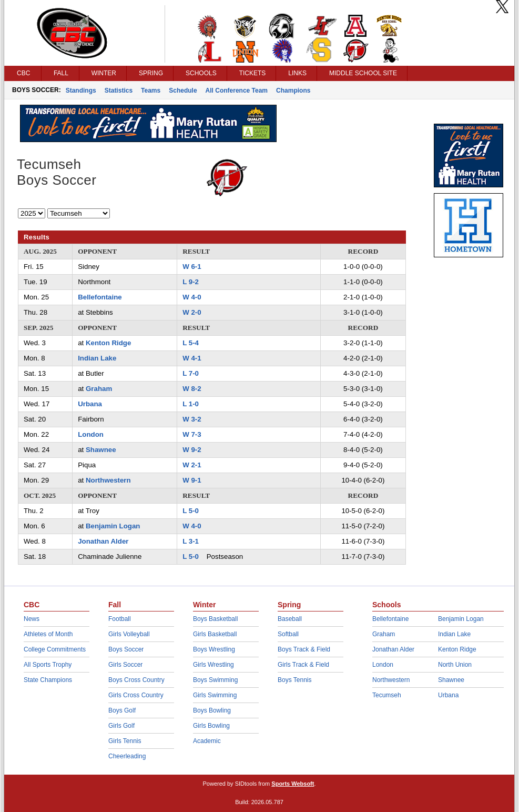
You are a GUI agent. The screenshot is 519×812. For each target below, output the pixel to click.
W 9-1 (192, 480)
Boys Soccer (126, 649)
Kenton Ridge (108, 343)
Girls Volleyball (129, 634)
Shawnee (101, 450)
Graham (99, 389)
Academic (207, 741)
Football (120, 619)
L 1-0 (191, 404)
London (91, 434)
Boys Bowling (212, 710)
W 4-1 (192, 358)
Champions (293, 91)
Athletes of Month (48, 634)
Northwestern (108, 480)
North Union (455, 665)
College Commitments (55, 649)
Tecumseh (387, 695)
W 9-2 (192, 450)
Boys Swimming (215, 680)
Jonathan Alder (103, 541)
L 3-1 (191, 541)
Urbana (90, 404)
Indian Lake (97, 358)
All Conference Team (237, 91)
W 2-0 (192, 312)
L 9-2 (191, 282)
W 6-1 (192, 267)
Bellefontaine (100, 297)
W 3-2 (192, 419)
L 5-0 (191, 511)
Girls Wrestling (213, 665)
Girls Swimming (215, 695)
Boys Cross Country (136, 680)
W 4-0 (192, 297)
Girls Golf (121, 726)
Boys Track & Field (304, 649)
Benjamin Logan (113, 526)
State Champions (48, 680)
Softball (288, 634)
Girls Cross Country (136, 695)
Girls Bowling (211, 726)
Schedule (183, 91)
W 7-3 (192, 434)
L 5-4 (191, 343)
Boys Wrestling (214, 649)
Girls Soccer (125, 665)
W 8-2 (192, 389)
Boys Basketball (215, 619)
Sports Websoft (293, 784)
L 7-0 (191, 373)
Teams (151, 91)
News (32, 619)
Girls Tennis (125, 741)
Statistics (119, 91)
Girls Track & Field (303, 665)
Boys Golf (122, 710)
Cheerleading (127, 756)
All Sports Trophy (48, 665)
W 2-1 (192, 465)
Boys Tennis (294, 680)
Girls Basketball (215, 634)
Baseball (290, 619)
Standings (81, 91)
